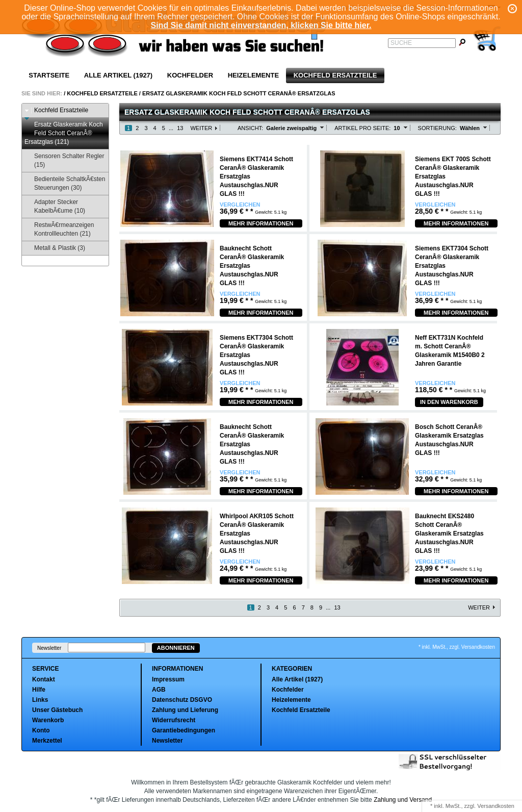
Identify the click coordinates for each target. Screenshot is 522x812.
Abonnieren (176, 648)
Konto (41, 730)
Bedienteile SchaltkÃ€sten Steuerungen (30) (65, 183)
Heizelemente (253, 75)
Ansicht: (250, 128)
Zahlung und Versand (403, 800)
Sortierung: (437, 128)
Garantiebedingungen (184, 730)
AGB (159, 690)
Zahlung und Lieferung (185, 710)
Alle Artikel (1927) (118, 75)
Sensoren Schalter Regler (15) (64, 160)
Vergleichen (240, 205)
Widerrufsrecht (174, 720)
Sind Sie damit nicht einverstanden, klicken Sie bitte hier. (261, 25)
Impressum (168, 679)
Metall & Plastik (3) (55, 248)
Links (40, 700)
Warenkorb (48, 720)
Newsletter (49, 648)
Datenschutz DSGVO (182, 700)
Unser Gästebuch (57, 710)
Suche (401, 43)
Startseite (49, 75)
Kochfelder (190, 75)
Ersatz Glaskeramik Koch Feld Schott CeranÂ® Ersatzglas (239, 93)
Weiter (201, 128)
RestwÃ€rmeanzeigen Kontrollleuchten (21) (59, 229)
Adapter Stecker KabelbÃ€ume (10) (55, 206)
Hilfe (39, 690)
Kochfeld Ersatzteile (335, 75)
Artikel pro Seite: (362, 128)
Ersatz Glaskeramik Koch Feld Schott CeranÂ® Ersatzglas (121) (64, 133)
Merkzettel (47, 741)
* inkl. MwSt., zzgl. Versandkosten (457, 647)
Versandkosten (496, 806)
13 (180, 128)
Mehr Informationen (261, 223)
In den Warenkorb (449, 402)
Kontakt (44, 679)
